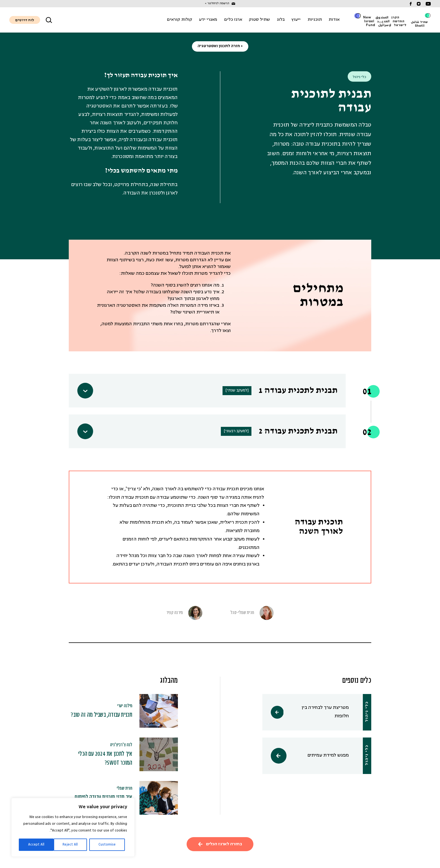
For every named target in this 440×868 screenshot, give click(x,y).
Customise (107, 845)
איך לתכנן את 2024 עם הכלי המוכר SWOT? (105, 759)
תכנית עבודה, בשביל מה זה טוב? (101, 715)
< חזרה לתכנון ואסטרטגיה (220, 46)
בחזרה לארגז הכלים (220, 844)
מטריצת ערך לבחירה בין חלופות (321, 712)
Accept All (36, 845)
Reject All (70, 845)
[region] (73, 827)
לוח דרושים (25, 20)
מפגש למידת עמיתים (321, 756)
